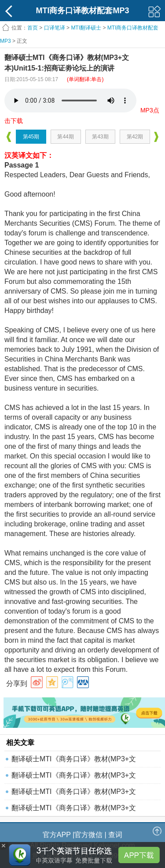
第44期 (65, 137)
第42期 (135, 137)
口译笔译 (55, 28)
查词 (115, 835)
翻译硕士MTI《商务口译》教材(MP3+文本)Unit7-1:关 (74, 761)
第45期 (31, 137)
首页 (33, 28)
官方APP (57, 835)
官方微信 (88, 835)
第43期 (100, 137)
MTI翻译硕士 (86, 28)
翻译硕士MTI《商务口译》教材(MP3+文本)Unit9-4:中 (74, 810)
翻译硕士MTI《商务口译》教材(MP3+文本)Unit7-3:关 (74, 777)
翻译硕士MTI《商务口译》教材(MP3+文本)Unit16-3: (74, 794)
